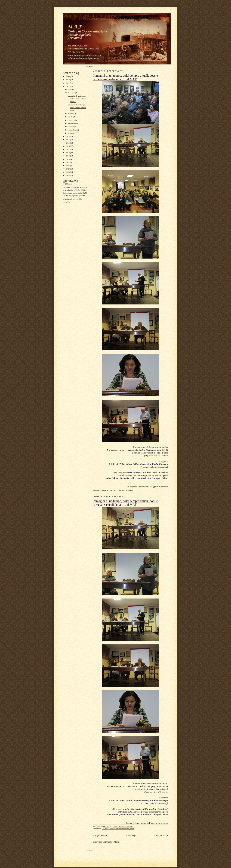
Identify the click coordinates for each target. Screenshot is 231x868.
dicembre (72, 133)
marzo (71, 114)
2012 (68, 86)
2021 (68, 162)
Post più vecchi (161, 835)
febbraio (72, 93)
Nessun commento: (126, 490)
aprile (70, 117)
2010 (68, 80)
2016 (68, 146)
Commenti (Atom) (111, 842)
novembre (72, 130)
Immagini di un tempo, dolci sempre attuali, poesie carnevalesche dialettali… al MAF (125, 77)
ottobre (71, 126)
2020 (68, 159)
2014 (68, 140)
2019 (68, 156)
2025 (68, 175)
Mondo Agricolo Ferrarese (90, 16)
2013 (68, 136)
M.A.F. (69, 184)
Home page (131, 835)
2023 (68, 169)
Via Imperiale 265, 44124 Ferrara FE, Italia (118, 829)
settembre (72, 123)
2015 (68, 143)
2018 (68, 153)
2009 (68, 76)
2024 (68, 172)
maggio (71, 120)
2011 (68, 83)
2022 (68, 165)
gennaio (71, 89)
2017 (68, 149)
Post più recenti (100, 835)
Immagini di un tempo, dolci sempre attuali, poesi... (77, 99)
